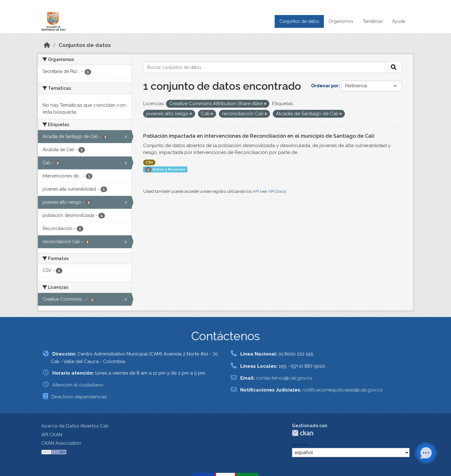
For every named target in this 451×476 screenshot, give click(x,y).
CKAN (303, 433)
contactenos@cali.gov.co (284, 378)
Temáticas (373, 21)
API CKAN (52, 435)
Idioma (300, 444)
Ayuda (399, 21)
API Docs (276, 191)
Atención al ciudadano (78, 385)
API (256, 191)
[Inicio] (47, 45)
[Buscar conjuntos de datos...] (265, 67)
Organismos (341, 21)
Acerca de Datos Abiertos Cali (75, 426)
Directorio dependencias (79, 397)
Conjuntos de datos (299, 21)
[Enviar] (394, 67)
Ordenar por (325, 86)
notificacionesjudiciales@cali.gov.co (343, 390)
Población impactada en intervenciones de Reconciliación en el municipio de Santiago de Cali (259, 136)
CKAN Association (61, 443)
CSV (149, 162)
